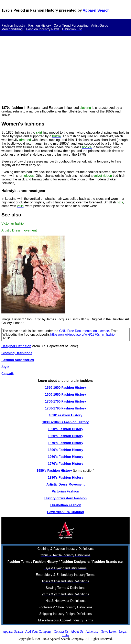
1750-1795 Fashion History (66, 408)
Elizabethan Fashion (65, 505)
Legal (123, 631)
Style (5, 367)
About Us (77, 631)
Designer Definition (16, 346)
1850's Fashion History (66, 429)
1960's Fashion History (66, 457)
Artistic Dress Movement (66, 484)
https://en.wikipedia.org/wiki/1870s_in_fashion (83, 335)
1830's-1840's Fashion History (65, 422)
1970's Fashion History (66, 464)
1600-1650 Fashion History (66, 395)
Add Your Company (38, 631)
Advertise (92, 631)
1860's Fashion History (66, 436)
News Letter (109, 631)
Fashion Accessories (18, 360)
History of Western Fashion (66, 498)
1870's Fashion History (66, 443)
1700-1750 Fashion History (66, 401)
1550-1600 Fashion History (66, 388)
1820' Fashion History (65, 415)
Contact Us (61, 631)
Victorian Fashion (66, 491)
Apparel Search (96, 10)
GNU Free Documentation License (84, 331)
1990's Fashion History (66, 478)
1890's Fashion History (66, 450)
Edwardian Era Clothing (65, 512)
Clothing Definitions (17, 353)
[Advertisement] (65, 68)
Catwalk (8, 374)
